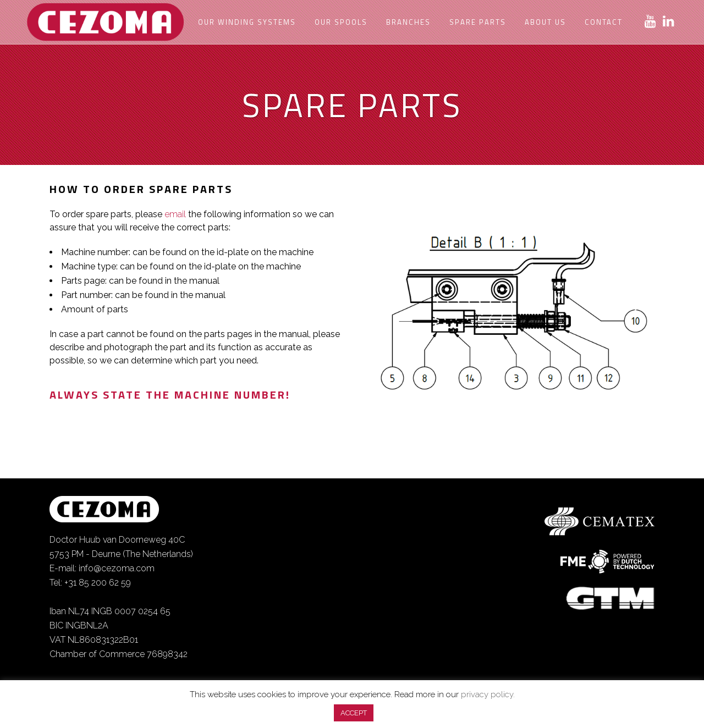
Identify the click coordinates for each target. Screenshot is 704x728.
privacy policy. (488, 694)
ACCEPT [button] (354, 713)
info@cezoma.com (117, 568)
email (175, 214)
